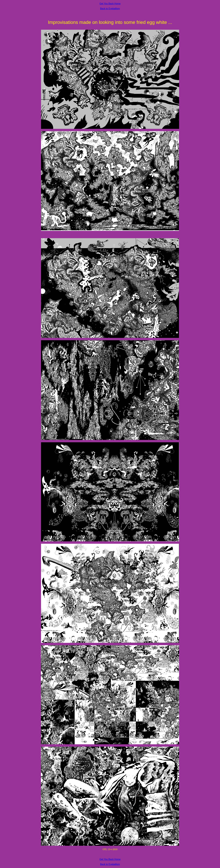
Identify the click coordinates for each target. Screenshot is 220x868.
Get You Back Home (110, 4)
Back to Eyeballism (110, 9)
